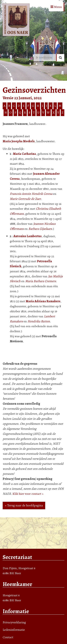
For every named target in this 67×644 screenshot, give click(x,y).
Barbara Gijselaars (40, 229)
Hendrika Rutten (39, 321)
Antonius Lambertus (28, 236)
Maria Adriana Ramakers (43, 301)
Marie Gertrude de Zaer (25, 199)
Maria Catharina (24, 154)
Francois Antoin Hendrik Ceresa (31, 194)
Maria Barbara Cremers (41, 281)
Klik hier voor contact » (28, 494)
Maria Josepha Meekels (19, 141)
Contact (8, 637)
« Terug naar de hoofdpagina (24, 505)
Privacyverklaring (14, 622)
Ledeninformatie (14, 630)
